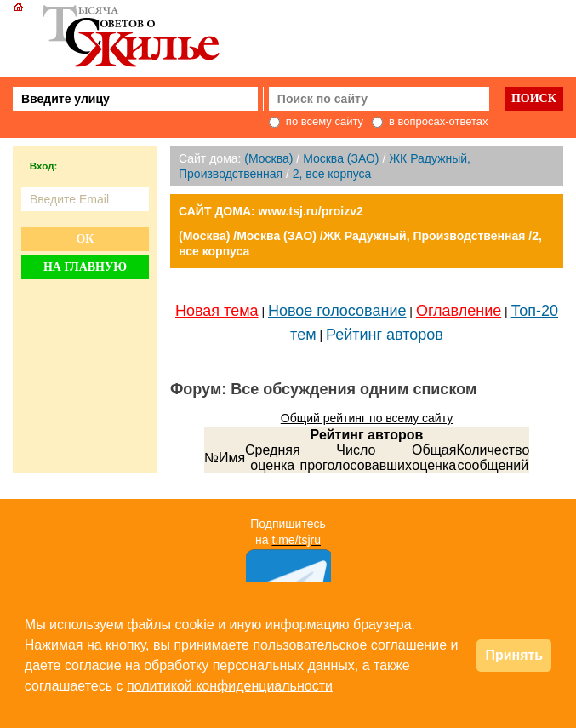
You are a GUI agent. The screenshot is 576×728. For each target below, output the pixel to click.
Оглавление (459, 311)
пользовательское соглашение (350, 645)
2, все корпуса (332, 174)
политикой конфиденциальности (230, 686)
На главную (85, 267)
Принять (514, 655)
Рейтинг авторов (385, 335)
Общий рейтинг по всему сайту (367, 418)
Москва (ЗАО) (341, 158)
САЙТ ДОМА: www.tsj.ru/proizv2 (271, 211)
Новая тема (217, 311)
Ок (85, 239)
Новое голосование (337, 311)
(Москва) (268, 158)
